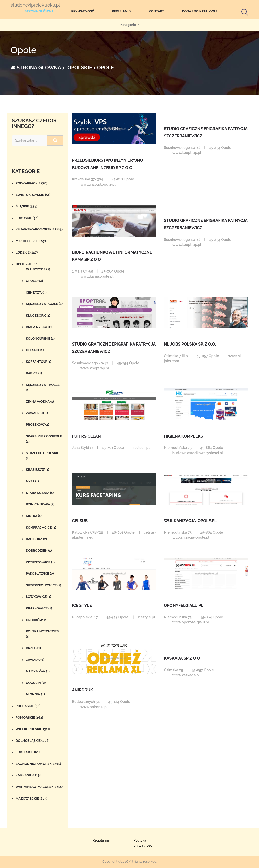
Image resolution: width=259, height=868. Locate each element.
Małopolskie (31, 241)
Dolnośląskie (33, 741)
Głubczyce (38, 269)
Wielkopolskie (33, 729)
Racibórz (36, 539)
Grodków (37, 620)
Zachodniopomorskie (38, 764)
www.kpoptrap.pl (187, 153)
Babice (34, 373)
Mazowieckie (31, 798)
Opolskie (27, 264)
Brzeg (33, 648)
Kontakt (157, 11)
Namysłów (38, 671)
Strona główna (39, 11)
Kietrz (34, 516)
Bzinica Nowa (40, 504)
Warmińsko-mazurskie (39, 787)
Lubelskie (28, 752)
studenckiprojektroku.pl (35, 5)
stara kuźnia (40, 493)
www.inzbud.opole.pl (98, 184)
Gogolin (36, 683)
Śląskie (27, 206)
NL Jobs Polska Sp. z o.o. (190, 344)
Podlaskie (28, 706)
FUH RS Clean (87, 436)
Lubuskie (27, 218)
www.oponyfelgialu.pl (191, 622)
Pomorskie (29, 718)
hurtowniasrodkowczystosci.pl (198, 453)
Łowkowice (38, 597)
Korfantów (38, 362)
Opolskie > (81, 68)
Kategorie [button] (129, 25)
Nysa (32, 481)
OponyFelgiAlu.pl (184, 605)
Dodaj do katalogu (199, 11)
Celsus (80, 521)
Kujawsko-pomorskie (39, 229)
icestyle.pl (146, 617)
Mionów (35, 694)
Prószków (37, 424)
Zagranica (28, 775)
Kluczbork (38, 315)
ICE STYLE (82, 605)
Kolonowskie (40, 339)
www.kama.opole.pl (97, 276)
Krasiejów (37, 470)
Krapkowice (39, 608)
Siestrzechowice (44, 585)
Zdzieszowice (40, 562)
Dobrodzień (39, 550)
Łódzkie (27, 252)
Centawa (36, 292)
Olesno (35, 350)
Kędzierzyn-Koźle (44, 304)
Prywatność (83, 11)
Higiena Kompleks (183, 436)
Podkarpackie (31, 183)
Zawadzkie (38, 413)
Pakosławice (40, 574)
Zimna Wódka (40, 401)
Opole (34, 281)
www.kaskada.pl (186, 675)
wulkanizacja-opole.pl (190, 521)
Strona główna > (38, 68)
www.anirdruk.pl (94, 707)
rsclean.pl (142, 448)
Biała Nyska (39, 327)
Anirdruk (83, 690)
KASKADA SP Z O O (182, 658)
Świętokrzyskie (33, 195)
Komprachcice (41, 527)
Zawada (35, 660)
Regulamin (122, 11)
